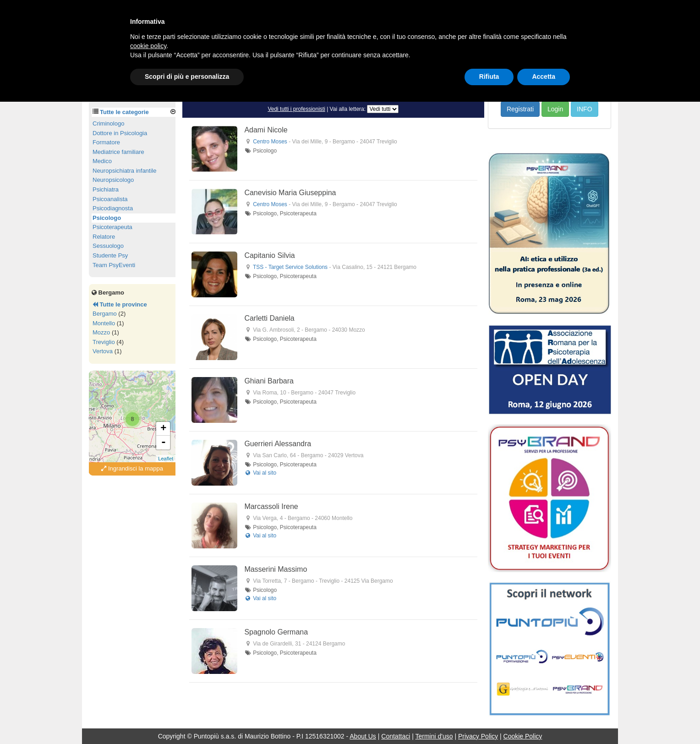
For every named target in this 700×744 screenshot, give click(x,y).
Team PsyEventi (114, 265)
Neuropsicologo (113, 180)
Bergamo (105, 314)
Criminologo (108, 123)
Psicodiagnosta (113, 208)
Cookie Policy (523, 736)
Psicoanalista (110, 199)
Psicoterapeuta (112, 227)
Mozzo (101, 332)
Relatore (104, 237)
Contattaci (396, 736)
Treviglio (104, 342)
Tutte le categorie (124, 112)
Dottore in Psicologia (120, 133)
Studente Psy (110, 255)
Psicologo (107, 218)
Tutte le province (120, 304)
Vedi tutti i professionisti (296, 109)
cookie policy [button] (148, 46)
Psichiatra (106, 189)
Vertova (103, 351)
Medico (102, 161)
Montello (104, 323)
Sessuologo (108, 246)
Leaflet (166, 459)
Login (555, 109)
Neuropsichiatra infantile (124, 171)
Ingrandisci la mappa (132, 468)
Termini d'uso (434, 736)
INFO (584, 109)
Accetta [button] (544, 77)
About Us (363, 736)
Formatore (106, 142)
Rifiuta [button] (489, 77)
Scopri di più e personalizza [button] (187, 77)
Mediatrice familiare (118, 152)
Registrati (520, 109)
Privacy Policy (478, 736)
